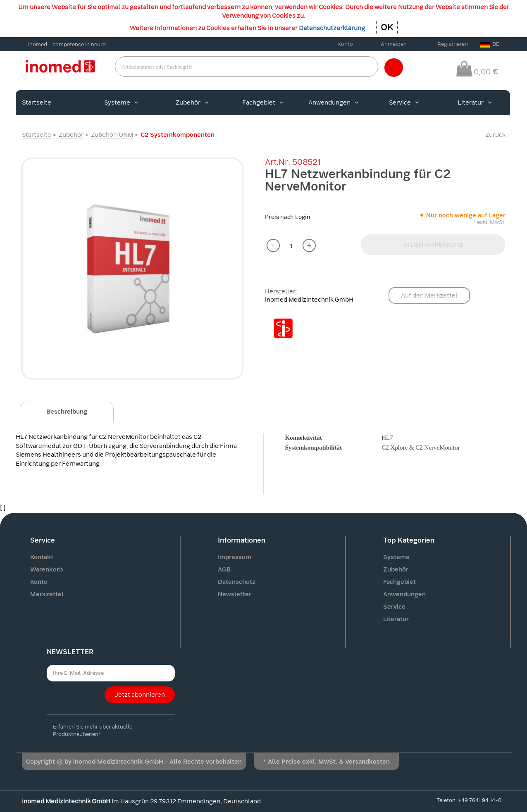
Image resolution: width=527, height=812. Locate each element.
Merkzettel (47, 594)
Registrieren (453, 44)
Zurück (495, 135)
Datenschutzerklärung (332, 28)
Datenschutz (237, 582)
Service (404, 102)
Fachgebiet (263, 102)
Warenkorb (46, 569)
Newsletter (235, 594)
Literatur (475, 102)
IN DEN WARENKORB (433, 245)
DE (490, 44)
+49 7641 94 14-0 (480, 800)
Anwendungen (334, 102)
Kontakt (42, 557)
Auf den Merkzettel (429, 295)
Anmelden (394, 44)
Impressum (235, 557)
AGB (224, 569)
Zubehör (192, 102)
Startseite (37, 102)
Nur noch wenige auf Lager (466, 215)
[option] (132, 269)
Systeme (121, 102)
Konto (345, 44)
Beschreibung (67, 412)
